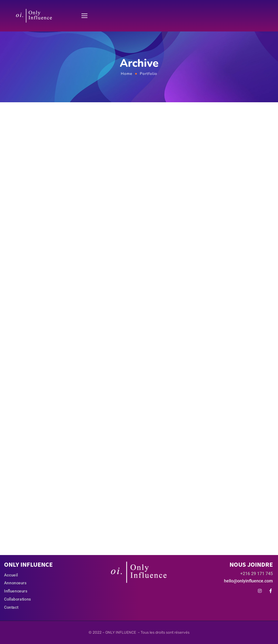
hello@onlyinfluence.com (248, 581)
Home (127, 74)
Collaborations (18, 599)
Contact (11, 607)
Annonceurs (15, 583)
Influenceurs (16, 591)
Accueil (11, 575)
